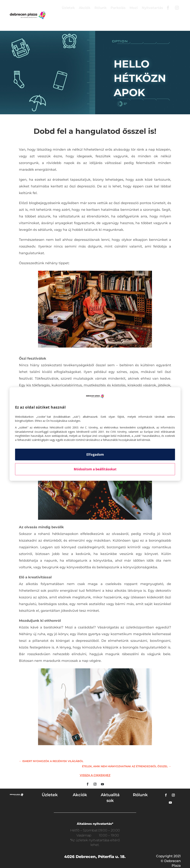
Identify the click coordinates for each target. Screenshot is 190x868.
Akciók (85, 8)
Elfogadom (95, 455)
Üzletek (68, 8)
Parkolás (118, 8)
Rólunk (100, 8)
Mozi (134, 8)
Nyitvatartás (152, 8)
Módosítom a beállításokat (95, 469)
